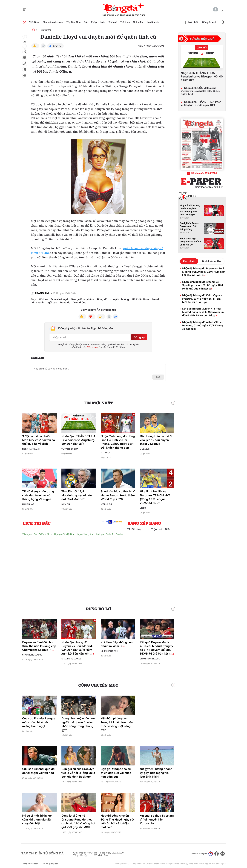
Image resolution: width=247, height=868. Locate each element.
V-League (105, 452)
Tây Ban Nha (74, 22)
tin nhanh (38, 303)
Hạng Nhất (28, 503)
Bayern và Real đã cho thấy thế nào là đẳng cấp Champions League (39, 645)
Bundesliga (121, 533)
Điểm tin (66, 503)
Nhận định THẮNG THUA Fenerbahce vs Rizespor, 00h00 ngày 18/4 (202, 76)
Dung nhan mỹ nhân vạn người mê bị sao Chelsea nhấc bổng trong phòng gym (78, 723)
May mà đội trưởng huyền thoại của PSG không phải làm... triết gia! (190, 210)
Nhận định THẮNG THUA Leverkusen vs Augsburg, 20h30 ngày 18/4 (78, 439)
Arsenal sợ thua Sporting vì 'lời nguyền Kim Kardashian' (157, 818)
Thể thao (125, 22)
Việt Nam (34, 22)
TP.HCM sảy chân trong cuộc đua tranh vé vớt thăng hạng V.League (38, 494)
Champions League (53, 22)
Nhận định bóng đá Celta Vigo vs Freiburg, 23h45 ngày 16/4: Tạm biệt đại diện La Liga (202, 299)
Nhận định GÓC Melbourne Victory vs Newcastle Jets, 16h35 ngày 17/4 (200, 91)
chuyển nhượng (120, 299)
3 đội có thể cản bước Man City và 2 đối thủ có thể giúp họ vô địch (39, 439)
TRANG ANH (43, 293)
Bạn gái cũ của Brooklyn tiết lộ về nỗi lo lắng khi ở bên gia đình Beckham (78, 772)
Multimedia (154, 22)
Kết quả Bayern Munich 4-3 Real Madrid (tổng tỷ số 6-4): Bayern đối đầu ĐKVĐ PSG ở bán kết (157, 647)
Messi (155, 299)
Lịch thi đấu (37, 522)
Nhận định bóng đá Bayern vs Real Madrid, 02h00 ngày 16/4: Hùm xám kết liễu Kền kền (78, 647)
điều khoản (92, 346)
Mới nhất (193, 22)
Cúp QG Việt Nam (43, 533)
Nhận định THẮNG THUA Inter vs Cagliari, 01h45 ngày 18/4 (201, 103)
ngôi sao (52, 303)
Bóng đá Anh (209, 22)
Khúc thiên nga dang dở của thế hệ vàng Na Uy (190, 242)
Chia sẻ (57, 46)
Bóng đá (102, 299)
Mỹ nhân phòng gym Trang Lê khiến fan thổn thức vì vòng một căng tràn (117, 723)
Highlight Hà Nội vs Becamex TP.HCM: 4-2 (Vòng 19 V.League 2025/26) (155, 496)
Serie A (110, 533)
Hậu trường (45, 30)
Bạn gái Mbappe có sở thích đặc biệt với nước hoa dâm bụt (116, 772)
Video (143, 507)
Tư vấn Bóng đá (70, 448)
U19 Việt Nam (140, 299)
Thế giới (113, 22)
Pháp (94, 22)
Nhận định (139, 22)
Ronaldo (65, 303)
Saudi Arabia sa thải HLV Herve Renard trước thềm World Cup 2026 (118, 494)
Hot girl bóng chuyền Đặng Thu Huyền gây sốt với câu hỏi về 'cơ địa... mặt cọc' (117, 820)
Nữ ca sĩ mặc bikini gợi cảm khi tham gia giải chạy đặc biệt (37, 818)
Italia (103, 22)
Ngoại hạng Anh (31, 448)
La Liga (100, 533)
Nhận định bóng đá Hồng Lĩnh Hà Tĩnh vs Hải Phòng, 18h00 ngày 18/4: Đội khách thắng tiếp (118, 441)
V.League (27, 533)
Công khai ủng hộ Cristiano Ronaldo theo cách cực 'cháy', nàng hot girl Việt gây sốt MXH (78, 820)
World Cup (80, 303)
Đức (86, 22)
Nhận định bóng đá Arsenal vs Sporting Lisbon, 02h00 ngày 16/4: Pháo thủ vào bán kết (203, 285)
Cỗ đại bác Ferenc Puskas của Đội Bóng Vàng (190, 226)
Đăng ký (139, 337)
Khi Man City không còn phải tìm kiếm (117, 643)
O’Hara (43, 299)
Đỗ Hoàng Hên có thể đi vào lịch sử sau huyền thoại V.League (156, 439)
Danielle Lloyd (59, 299)
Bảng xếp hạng (144, 522)
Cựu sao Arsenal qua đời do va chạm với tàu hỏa (39, 770)
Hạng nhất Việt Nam (65, 533)
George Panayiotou (82, 299)
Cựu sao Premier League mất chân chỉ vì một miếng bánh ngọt (39, 721)
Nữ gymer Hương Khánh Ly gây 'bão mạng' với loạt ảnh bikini (156, 772)
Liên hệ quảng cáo (50, 863)
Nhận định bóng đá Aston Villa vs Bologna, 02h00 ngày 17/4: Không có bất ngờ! (203, 325)
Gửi (158, 376)
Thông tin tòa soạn (30, 863)
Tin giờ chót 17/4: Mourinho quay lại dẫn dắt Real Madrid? (77, 494)
